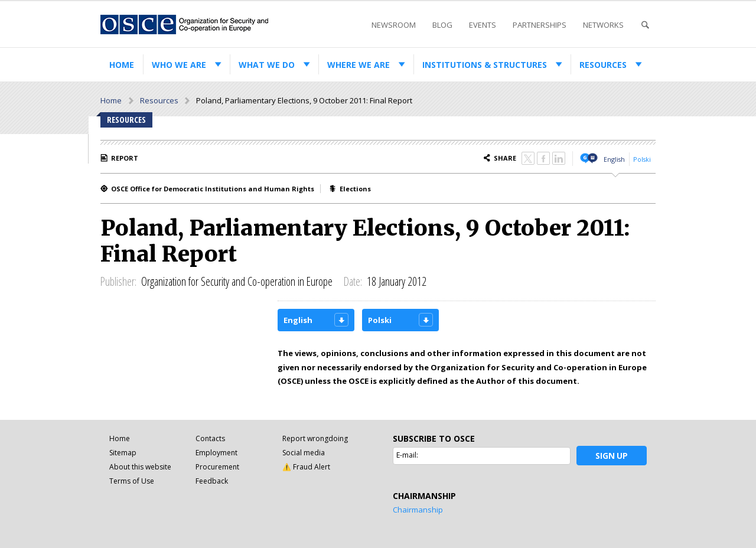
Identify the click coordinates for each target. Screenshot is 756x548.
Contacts (210, 438)
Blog (442, 25)
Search (645, 25)
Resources (603, 65)
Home (122, 65)
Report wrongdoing (315, 438)
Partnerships (540, 25)
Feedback (212, 481)
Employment (216, 453)
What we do (267, 65)
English (614, 159)
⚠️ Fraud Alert (306, 467)
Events (483, 25)
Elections (355, 189)
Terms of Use (132, 481)
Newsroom (394, 25)
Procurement (217, 467)
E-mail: (407, 455)
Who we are (179, 65)
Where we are (359, 65)
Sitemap (123, 453)
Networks (603, 25)
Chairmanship (418, 510)
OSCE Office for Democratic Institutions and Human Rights (213, 189)
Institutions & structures (485, 65)
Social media (304, 453)
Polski (642, 159)
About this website (140, 467)
